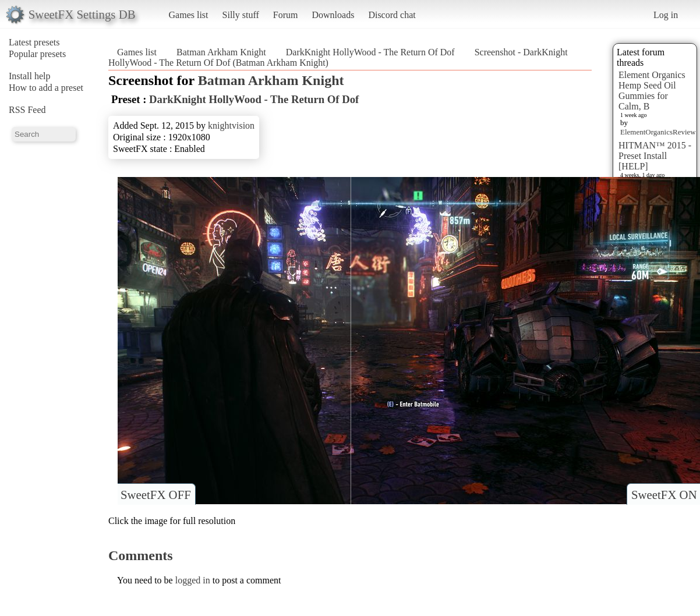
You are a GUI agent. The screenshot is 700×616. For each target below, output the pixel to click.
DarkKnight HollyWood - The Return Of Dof (370, 52)
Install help (30, 76)
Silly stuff (241, 15)
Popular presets (37, 54)
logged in (193, 580)
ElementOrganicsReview (658, 132)
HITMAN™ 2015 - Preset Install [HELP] (655, 156)
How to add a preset (46, 88)
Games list (189, 15)
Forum (286, 15)
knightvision (231, 125)
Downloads (333, 15)
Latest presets (34, 42)
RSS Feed (27, 110)
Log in (666, 15)
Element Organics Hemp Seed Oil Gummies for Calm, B (652, 91)
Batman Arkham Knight (221, 52)
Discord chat (392, 15)
